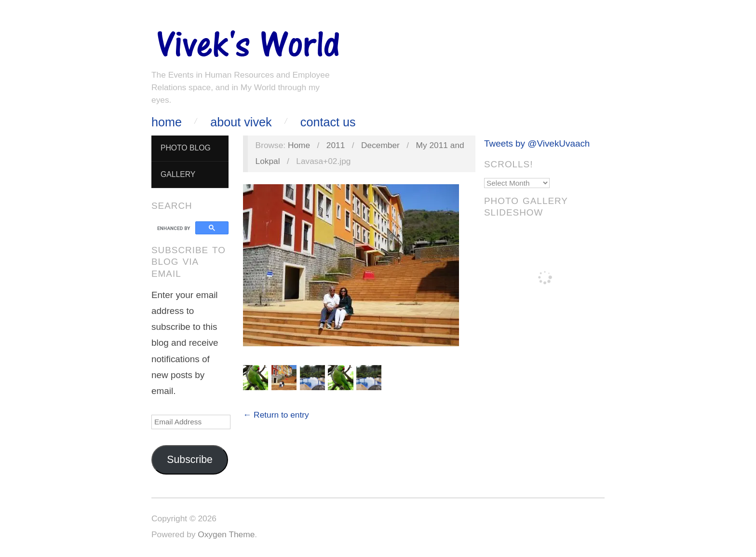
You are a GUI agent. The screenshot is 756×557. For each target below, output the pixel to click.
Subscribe (190, 460)
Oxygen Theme (226, 534)
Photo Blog (186, 148)
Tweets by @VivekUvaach (537, 143)
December (380, 145)
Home (167, 122)
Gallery (178, 174)
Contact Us (328, 122)
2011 (336, 145)
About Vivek (241, 122)
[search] (175, 228)
